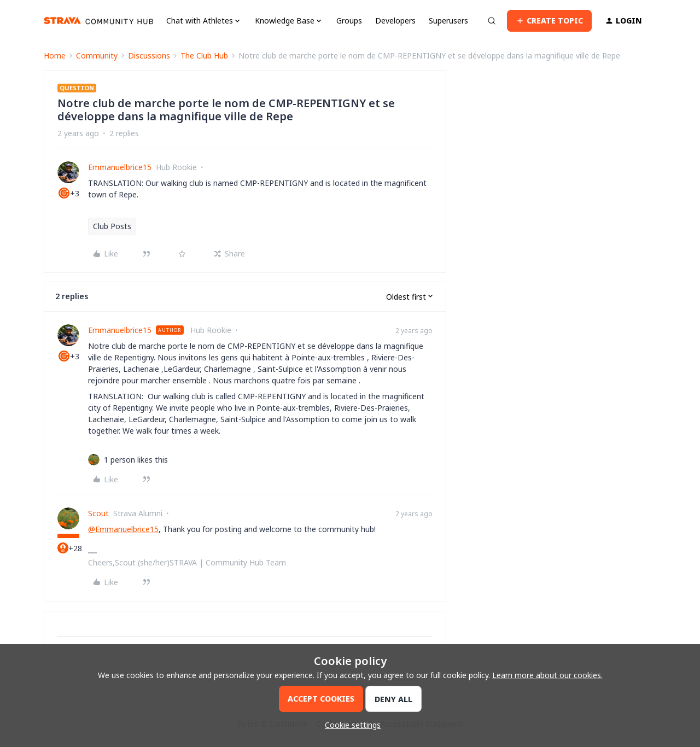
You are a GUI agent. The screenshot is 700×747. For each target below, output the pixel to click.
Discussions (149, 56)
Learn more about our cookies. (547, 675)
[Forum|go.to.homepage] (98, 21)
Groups (349, 21)
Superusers (448, 21)
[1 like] (136, 460)
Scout (98, 513)
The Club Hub (204, 56)
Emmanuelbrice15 (120, 167)
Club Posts (112, 226)
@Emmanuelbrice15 (123, 529)
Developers (395, 21)
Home (55, 56)
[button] (549, 21)
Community (97, 56)
